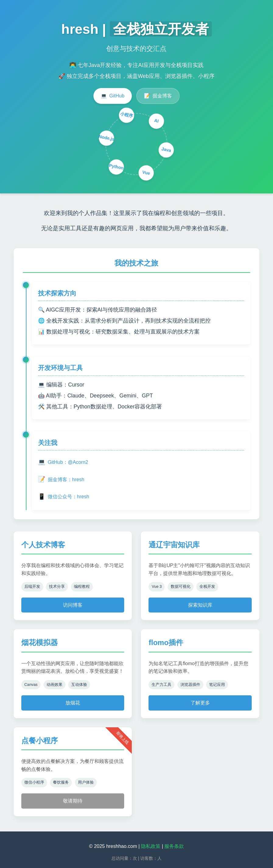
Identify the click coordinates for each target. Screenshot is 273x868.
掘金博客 (158, 96)
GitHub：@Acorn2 (63, 462)
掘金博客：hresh (61, 480)
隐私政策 (151, 846)
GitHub (113, 96)
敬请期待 (73, 801)
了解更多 (200, 703)
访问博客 (73, 605)
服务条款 (174, 846)
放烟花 (73, 703)
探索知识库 (200, 605)
